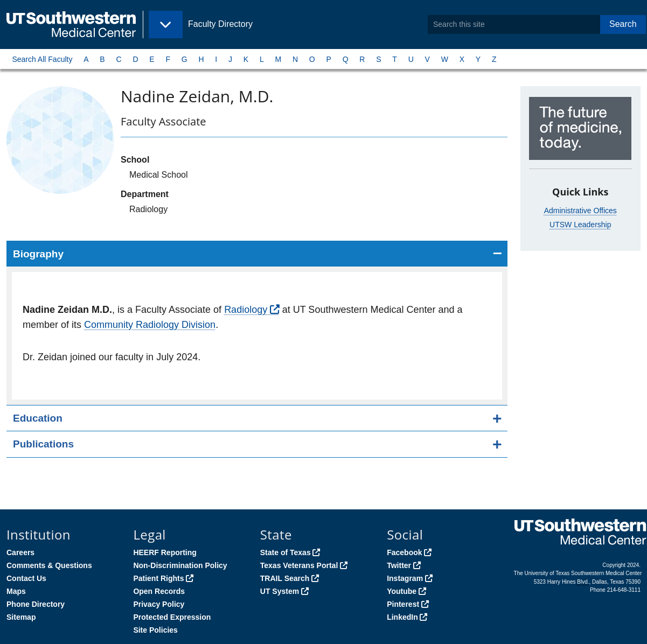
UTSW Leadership (580, 225)
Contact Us (26, 578)
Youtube (402, 591)
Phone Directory (36, 604)
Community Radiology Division (150, 325)
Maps (16, 591)
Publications (43, 444)
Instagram (405, 578)
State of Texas (286, 552)
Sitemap (21, 617)
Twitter (399, 565)
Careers (20, 552)
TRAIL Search (285, 578)
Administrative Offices (580, 211)
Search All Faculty (42, 59)
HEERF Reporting (165, 552)
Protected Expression (172, 617)
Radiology (246, 310)
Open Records (159, 591)
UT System (280, 591)
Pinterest (403, 604)
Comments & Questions (49, 565)
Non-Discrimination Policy (180, 565)
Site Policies (155, 630)
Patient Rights (158, 578)
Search (623, 24)
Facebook (404, 552)
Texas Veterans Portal (299, 565)
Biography (38, 254)
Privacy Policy (159, 604)
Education (38, 418)
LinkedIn (402, 617)
